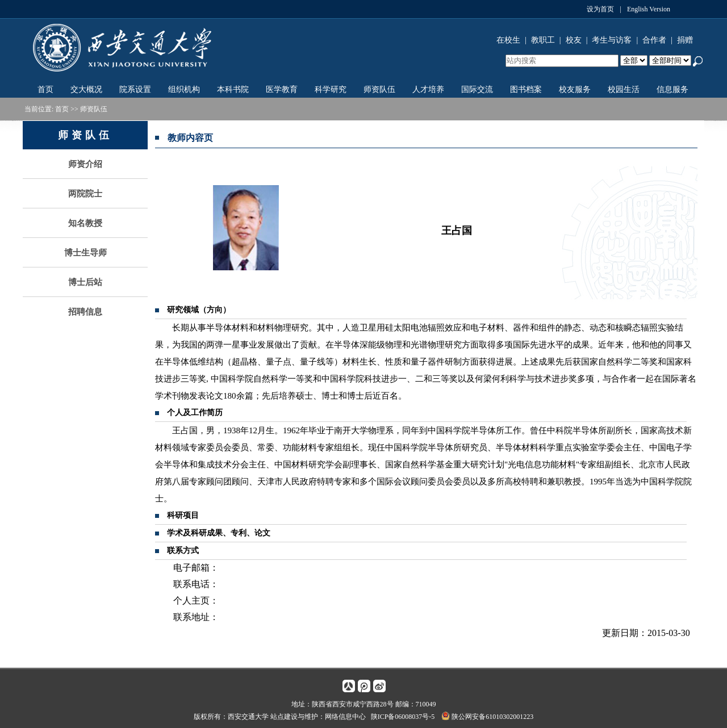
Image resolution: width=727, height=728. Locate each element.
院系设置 (135, 89)
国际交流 (477, 89)
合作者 (654, 40)
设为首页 (600, 9)
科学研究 (331, 89)
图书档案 (526, 89)
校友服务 (575, 89)
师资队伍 (379, 89)
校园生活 (624, 89)
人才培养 (428, 89)
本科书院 (233, 89)
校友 (574, 40)
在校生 (508, 40)
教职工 (543, 40)
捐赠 (685, 40)
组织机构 (184, 89)
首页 (45, 89)
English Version (649, 9)
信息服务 (672, 89)
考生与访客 (612, 40)
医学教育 (282, 89)
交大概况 (86, 89)
